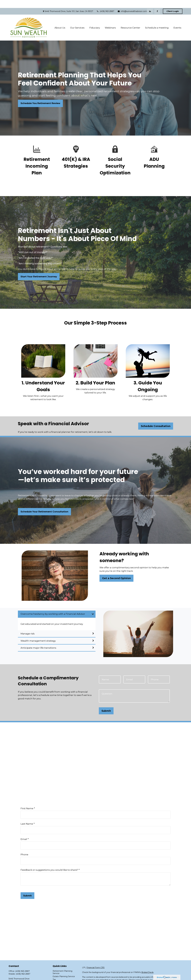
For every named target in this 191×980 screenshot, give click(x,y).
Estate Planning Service (64, 968)
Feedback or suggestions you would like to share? (49, 862)
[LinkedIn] (150, 3)
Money (56, 975)
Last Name (27, 816)
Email (24, 831)
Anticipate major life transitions (38, 640)
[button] (60, 20)
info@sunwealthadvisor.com (132, 3)
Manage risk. (28, 626)
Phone (24, 847)
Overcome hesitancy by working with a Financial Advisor (53, 606)
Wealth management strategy (38, 633)
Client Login (173, 3)
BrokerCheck (147, 964)
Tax (54, 972)
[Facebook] (157, 3)
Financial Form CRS (95, 960)
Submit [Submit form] (106, 703)
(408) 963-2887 (105, 3)
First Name (27, 800)
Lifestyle (57, 978)
